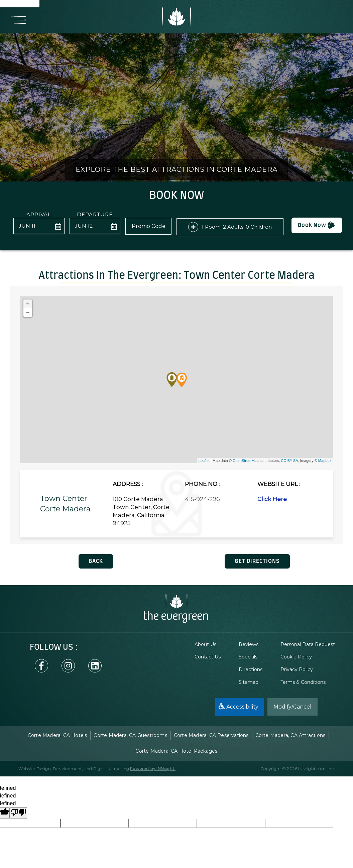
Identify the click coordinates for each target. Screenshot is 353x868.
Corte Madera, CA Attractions (290, 735)
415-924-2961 (203, 499)
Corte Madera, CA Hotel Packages (176, 751)
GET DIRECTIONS (257, 561)
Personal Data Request (308, 644)
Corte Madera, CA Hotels (57, 735)
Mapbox (325, 461)
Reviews (249, 644)
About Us (205, 644)
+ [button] (28, 304)
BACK (96, 561)
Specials (248, 657)
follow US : (54, 647)
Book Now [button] (317, 225)
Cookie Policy (296, 657)
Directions (251, 669)
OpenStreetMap (246, 461)
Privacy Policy (297, 669)
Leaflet (204, 461)
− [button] (28, 313)
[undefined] (18, 813)
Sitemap (249, 682)
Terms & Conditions (303, 682)
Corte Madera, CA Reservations (211, 735)
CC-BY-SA (289, 461)
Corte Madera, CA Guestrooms (130, 735)
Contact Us (208, 657)
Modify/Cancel (292, 707)
